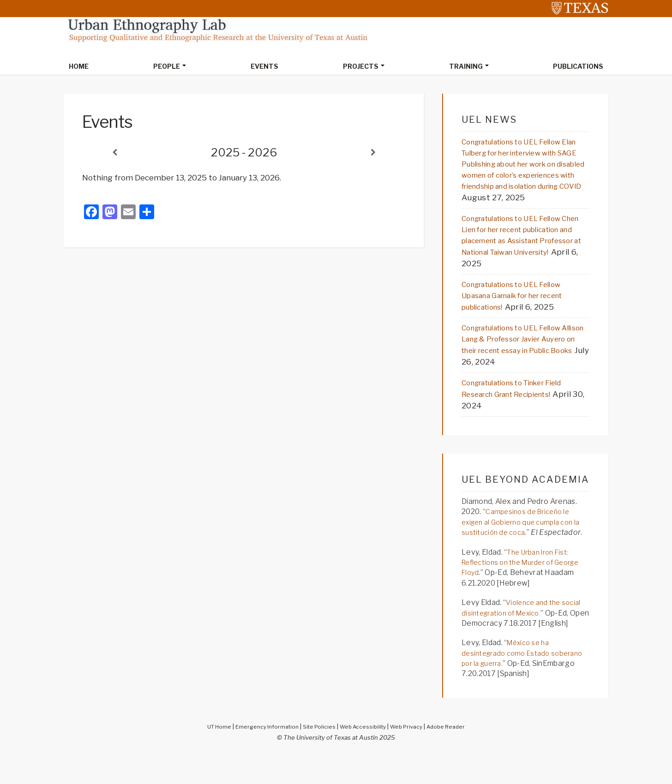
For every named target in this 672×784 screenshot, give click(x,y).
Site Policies (317, 755)
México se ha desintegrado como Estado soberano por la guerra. (509, 682)
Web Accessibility (364, 755)
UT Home (210, 755)
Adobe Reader (455, 755)
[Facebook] (91, 214)
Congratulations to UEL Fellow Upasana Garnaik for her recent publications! (522, 312)
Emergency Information (261, 755)
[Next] (373, 153)
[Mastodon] (110, 214)
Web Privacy (411, 755)
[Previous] (114, 153)
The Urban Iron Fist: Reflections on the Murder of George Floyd (519, 591)
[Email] (128, 214)
